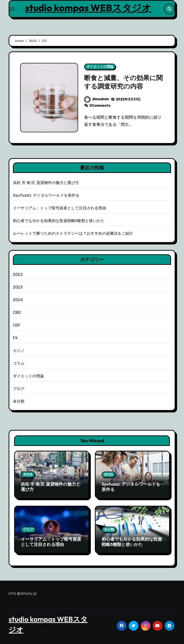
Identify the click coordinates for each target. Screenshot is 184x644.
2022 (18, 275)
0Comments (100, 106)
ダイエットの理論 (100, 67)
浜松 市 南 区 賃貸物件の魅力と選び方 (46, 183)
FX (15, 338)
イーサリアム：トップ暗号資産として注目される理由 (60, 208)
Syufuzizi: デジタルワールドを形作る (46, 195)
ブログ (19, 389)
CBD (17, 313)
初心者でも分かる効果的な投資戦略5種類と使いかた (59, 221)
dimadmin (97, 99)
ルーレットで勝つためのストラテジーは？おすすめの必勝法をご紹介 (73, 233)
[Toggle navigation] (12, 9)
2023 (18, 287)
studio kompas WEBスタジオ (88, 8)
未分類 (19, 401)
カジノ (19, 351)
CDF (17, 325)
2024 (18, 300)
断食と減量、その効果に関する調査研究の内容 (123, 82)
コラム (19, 363)
